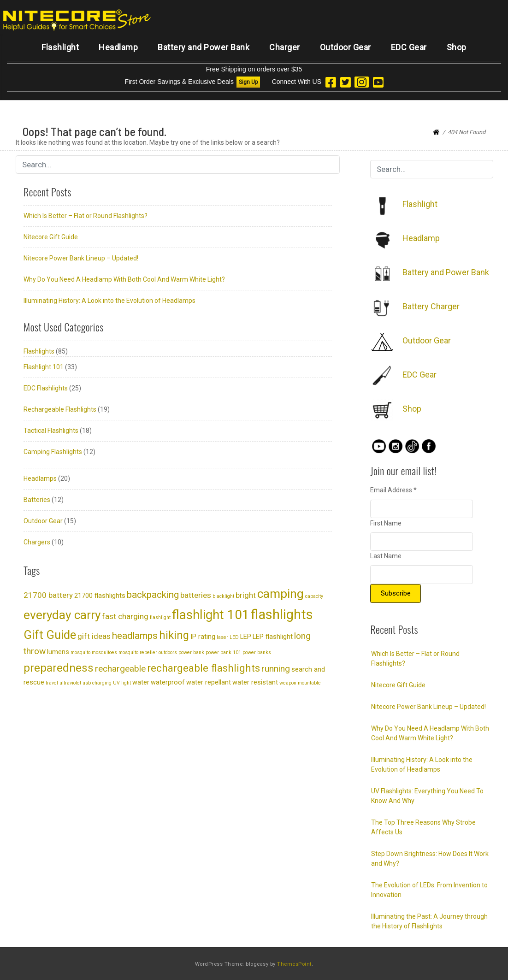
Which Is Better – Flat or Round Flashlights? (86, 216)
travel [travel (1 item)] (52, 683)
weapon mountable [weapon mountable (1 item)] (300, 683)
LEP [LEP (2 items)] (246, 637)
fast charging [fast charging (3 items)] (125, 616)
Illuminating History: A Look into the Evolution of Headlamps (109, 301)
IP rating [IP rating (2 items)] (203, 637)
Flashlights (39, 351)
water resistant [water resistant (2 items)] (255, 682)
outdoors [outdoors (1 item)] (168, 652)
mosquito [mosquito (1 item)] (80, 652)
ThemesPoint (294, 964)
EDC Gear (409, 47)
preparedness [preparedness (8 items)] (59, 668)
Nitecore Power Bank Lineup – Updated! (81, 258)
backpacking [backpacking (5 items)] (153, 595)
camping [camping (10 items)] (281, 594)
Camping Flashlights (53, 452)
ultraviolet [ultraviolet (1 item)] (70, 683)
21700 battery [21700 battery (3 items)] (48, 595)
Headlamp (118, 47)
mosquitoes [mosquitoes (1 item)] (104, 652)
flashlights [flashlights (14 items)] (282, 614)
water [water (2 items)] (141, 682)
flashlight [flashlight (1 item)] (160, 617)
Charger (285, 47)
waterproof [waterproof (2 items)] (168, 682)
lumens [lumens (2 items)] (58, 652)
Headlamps (40, 478)
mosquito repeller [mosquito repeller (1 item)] (138, 652)
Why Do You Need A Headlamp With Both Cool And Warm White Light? (124, 279)
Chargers (37, 542)
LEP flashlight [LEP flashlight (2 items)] (273, 637)
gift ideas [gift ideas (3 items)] (94, 636)
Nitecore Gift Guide (51, 237)
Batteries (37, 500)
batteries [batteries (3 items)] (196, 595)
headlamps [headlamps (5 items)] (135, 636)
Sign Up (248, 82)
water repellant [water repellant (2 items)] (209, 682)
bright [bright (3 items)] (246, 595)
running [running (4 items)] (276, 669)
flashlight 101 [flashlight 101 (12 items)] (211, 615)
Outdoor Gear (346, 47)
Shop (457, 47)
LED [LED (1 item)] (234, 637)
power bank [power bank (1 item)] (191, 652)
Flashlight (60, 47)
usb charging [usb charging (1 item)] (97, 683)
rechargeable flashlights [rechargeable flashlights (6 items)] (204, 668)
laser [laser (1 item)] (222, 637)
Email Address (393, 490)
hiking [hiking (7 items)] (174, 635)
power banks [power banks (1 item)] (257, 652)
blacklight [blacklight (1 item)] (223, 596)
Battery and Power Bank (204, 47)
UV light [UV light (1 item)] (122, 683)
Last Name (386, 556)
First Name (386, 523)
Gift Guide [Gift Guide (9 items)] (50, 635)
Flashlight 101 (44, 367)
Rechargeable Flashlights (60, 409)
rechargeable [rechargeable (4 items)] (120, 669)
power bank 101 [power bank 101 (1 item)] (223, 652)
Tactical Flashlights (51, 431)
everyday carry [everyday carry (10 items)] (62, 615)
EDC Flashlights (46, 388)
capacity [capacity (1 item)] (314, 596)
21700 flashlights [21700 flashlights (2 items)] (100, 596)
